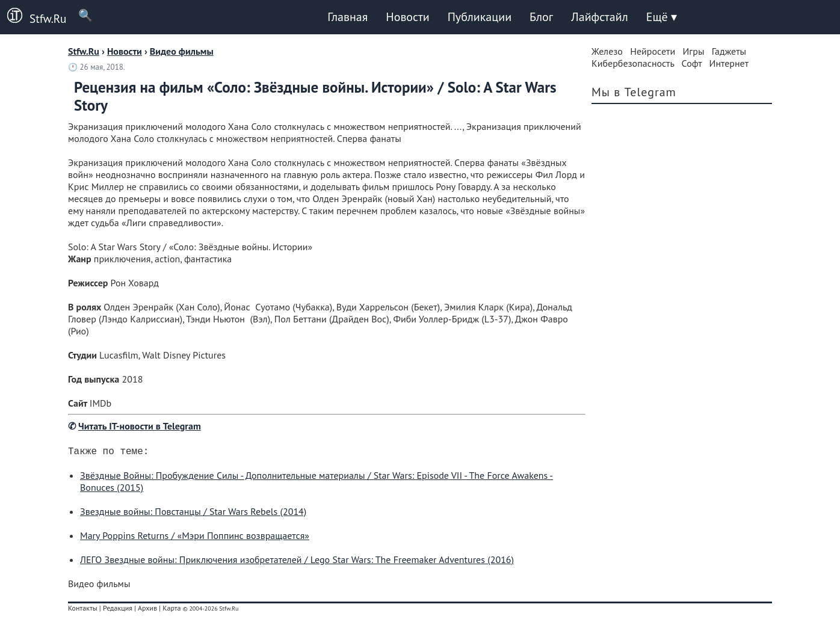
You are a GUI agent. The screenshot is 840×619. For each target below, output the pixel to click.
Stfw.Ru (33, 17)
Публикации (480, 17)
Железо (607, 51)
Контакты (83, 610)
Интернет (729, 63)
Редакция (118, 610)
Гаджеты (729, 51)
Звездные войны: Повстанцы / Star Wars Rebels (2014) (193, 514)
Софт (692, 63)
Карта (171, 610)
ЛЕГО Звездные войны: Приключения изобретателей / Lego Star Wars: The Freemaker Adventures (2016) (297, 562)
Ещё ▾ (662, 17)
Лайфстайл (599, 17)
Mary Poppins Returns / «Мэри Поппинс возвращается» (195, 538)
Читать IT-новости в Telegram (140, 426)
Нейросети (653, 51)
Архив (147, 610)
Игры (693, 51)
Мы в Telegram (634, 92)
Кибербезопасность (633, 63)
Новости (407, 17)
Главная (347, 17)
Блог (541, 17)
